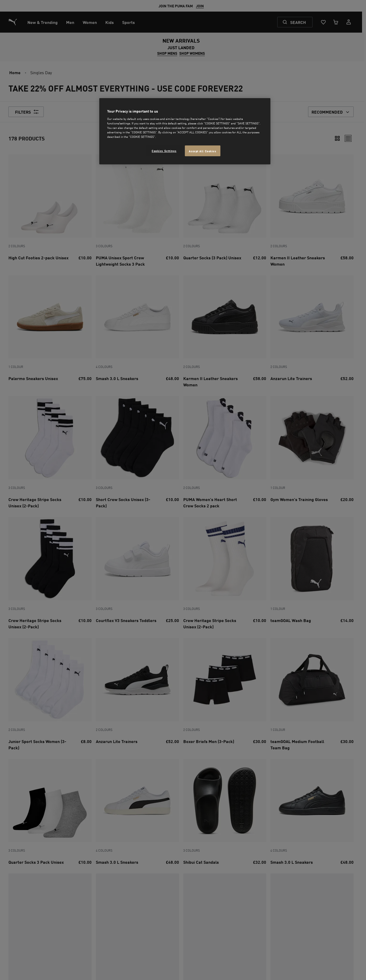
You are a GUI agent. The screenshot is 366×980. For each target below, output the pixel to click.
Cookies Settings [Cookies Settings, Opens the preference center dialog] (164, 151)
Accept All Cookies (202, 151)
